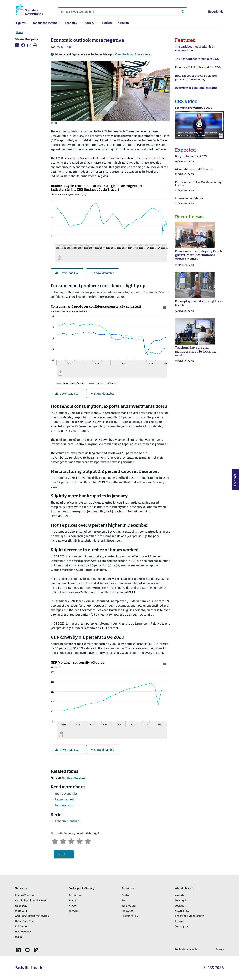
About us (123, 23)
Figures (21, 23)
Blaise (19, 937)
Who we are (129, 906)
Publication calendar (187, 950)
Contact (126, 895)
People (73, 901)
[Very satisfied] (88, 841)
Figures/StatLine (25, 895)
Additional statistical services (32, 916)
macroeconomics (66, 794)
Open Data (21, 906)
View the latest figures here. (133, 55)
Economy (71, 23)
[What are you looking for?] (122, 12)
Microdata (21, 911)
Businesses (75, 895)
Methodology (23, 932)
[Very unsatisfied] (55, 841)
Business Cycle (76, 778)
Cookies (179, 906)
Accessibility (182, 911)
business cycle (64, 806)
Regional (108, 23)
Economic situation (67, 821)
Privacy (73, 906)
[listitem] (17, 45)
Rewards (74, 911)
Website (180, 895)
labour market (65, 800)
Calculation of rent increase (31, 901)
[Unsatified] (63, 841)
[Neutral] (71, 841)
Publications (22, 927)
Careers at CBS (130, 916)
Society (89, 23)
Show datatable (103, 273)
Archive (179, 921)
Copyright (181, 901)
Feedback (235, 480)
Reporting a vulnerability (189, 916)
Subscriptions (183, 927)
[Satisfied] (80, 841)
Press (125, 901)
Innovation (128, 911)
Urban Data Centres (26, 921)
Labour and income (45, 23)
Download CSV (67, 273)
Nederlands (215, 12)
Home (20, 33)
